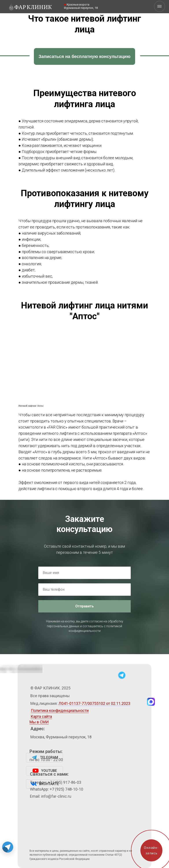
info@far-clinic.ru (56, 796)
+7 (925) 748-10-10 (66, 789)
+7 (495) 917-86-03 (64, 782)
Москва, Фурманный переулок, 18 (61, 737)
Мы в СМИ (39, 722)
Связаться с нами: (49, 774)
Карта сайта (41, 716)
